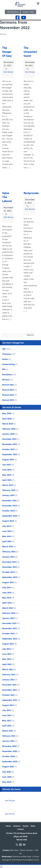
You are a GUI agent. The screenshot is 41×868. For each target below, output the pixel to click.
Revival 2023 (8, 390)
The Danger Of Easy (7, 52)
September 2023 (10, 577)
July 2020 (7, 772)
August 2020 (8, 766)
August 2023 (8, 582)
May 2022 (7, 659)
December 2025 (9, 439)
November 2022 (10, 628)
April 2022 (7, 664)
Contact (20, 829)
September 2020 (10, 761)
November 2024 (10, 506)
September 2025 (10, 454)
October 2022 (8, 633)
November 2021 (10, 690)
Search (30, 335)
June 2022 (7, 654)
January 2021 (8, 741)
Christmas (7, 354)
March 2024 (8, 546)
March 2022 (8, 669)
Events (26, 826)
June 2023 (7, 593)
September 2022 (10, 639)
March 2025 (8, 485)
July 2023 (7, 587)
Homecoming (8, 364)
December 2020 (9, 746)
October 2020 (8, 756)
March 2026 (8, 424)
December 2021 (9, 685)
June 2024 (7, 531)
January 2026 (8, 434)
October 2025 (8, 449)
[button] (38, 3)
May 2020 (7, 782)
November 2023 (10, 567)
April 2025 (7, 480)
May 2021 (7, 721)
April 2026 (7, 419)
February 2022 (9, 674)
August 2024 (8, 521)
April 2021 (7, 726)
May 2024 (7, 536)
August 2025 (8, 459)
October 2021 (8, 695)
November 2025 (10, 444)
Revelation (7, 374)
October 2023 (8, 572)
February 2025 (9, 490)
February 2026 (9, 429)
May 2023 (7, 598)
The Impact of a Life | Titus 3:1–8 (17, 797)
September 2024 (10, 516)
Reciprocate (31, 193)
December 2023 (9, 562)
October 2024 (8, 511)
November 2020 (10, 751)
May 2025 (7, 475)
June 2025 (7, 470)
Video (5, 75)
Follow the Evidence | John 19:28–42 (19, 811)
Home (8, 826)
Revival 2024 (8, 395)
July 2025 (7, 465)
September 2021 (10, 700)
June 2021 (7, 715)
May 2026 (7, 413)
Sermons (17, 826)
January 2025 (8, 495)
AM (4, 349)
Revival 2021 (8, 385)
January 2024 (8, 557)
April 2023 (7, 603)
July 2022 (7, 649)
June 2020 (7, 777)
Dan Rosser (8, 72)
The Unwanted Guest (30, 52)
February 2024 (9, 552)
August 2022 (8, 644)
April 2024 (7, 541)
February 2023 (9, 613)
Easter (5, 359)
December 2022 (9, 623)
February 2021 (9, 736)
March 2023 (8, 608)
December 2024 (9, 500)
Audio (8, 75)
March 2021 (8, 731)
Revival (6, 380)
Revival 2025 (8, 400)
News (33, 826)
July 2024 (7, 526)
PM (4, 369)
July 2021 (7, 710)
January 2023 (8, 618)
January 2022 (8, 680)
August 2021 (8, 705)
